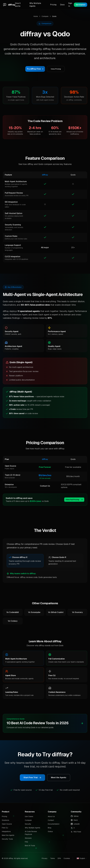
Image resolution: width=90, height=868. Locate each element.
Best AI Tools (30, 846)
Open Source (7, 824)
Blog (50, 828)
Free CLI (5, 828)
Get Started (81, 5)
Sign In (70, 5)
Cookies (67, 859)
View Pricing (56, 69)
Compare (45, 16)
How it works (18, 5)
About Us (51, 817)
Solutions (6, 820)
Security (28, 824)
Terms (53, 859)
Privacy (45, 859)
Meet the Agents (59, 778)
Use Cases (29, 817)
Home (36, 16)
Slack (74, 820)
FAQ (26, 842)
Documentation (54, 824)
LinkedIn (75, 824)
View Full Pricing (74, 500)
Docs (62, 5)
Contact (51, 820)
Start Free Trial (32, 778)
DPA (59, 859)
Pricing (53, 5)
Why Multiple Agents (35, 5)
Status (50, 832)
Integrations (6, 832)
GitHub (75, 816)
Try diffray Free (35, 69)
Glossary (28, 838)
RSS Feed (76, 832)
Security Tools (7, 839)
